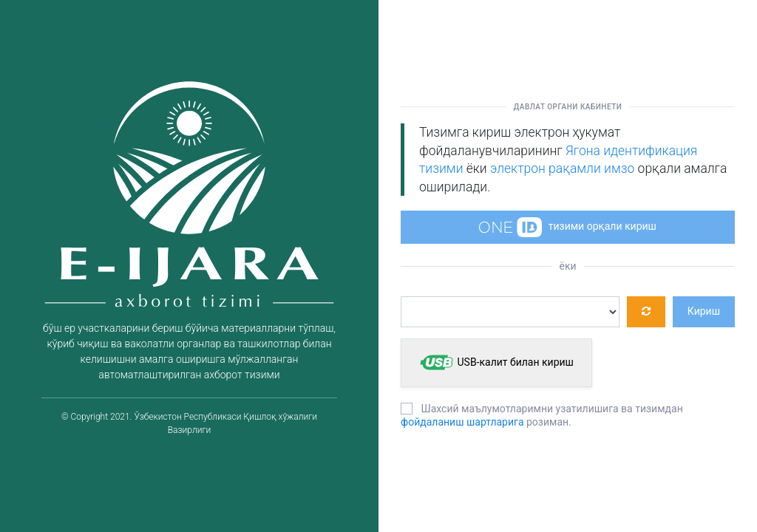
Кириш (704, 311)
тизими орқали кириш (568, 227)
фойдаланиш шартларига (462, 422)
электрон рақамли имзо (562, 168)
